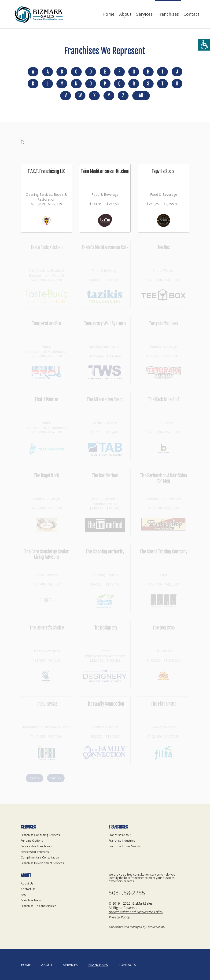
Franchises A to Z (120, 835)
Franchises (168, 14)
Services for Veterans (35, 852)
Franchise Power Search (124, 846)
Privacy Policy (119, 917)
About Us (27, 883)
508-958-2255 (127, 893)
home (26, 965)
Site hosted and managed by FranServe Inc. (137, 927)
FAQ (24, 895)
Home (109, 14)
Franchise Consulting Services (40, 835)
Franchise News (31, 900)
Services (144, 14)
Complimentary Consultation (40, 857)
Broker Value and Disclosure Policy (136, 912)
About (125, 14)
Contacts (127, 965)
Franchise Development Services (42, 863)
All (141, 96)
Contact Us (28, 889)
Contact (192, 14)
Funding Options (32, 841)
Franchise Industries (122, 841)
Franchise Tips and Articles (39, 906)
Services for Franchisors (37, 846)
